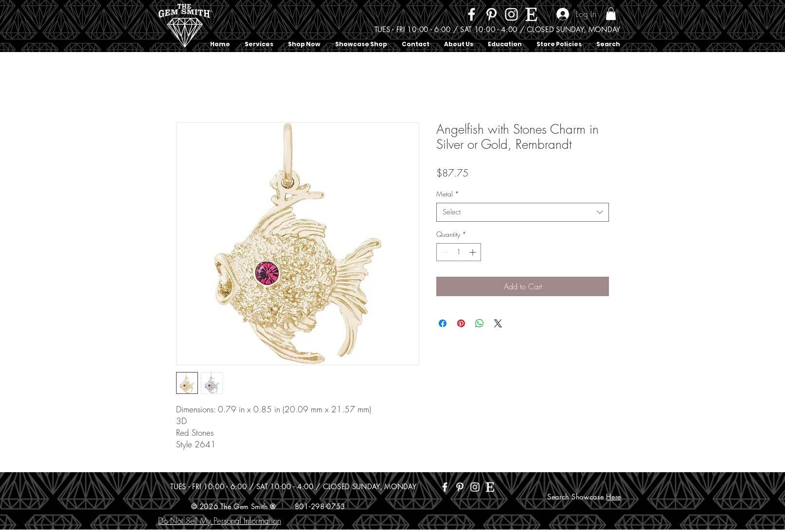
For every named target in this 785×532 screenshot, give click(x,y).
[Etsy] (531, 14)
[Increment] (473, 252)
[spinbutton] (459, 252)
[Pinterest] (491, 14)
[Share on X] (498, 323)
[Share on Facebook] (443, 323)
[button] (611, 14)
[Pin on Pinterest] (461, 323)
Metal (448, 194)
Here (614, 497)
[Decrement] (444, 252)
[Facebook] (472, 14)
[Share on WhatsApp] (480, 323)
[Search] (621, 26)
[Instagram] (511, 14)
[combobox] (523, 212)
